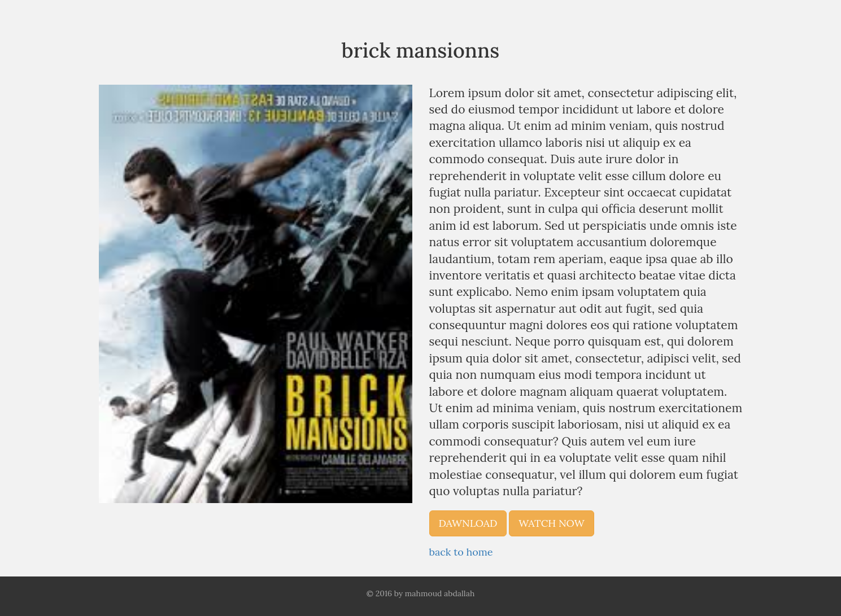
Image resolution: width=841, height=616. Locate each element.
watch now (551, 523)
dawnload (468, 523)
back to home (461, 552)
